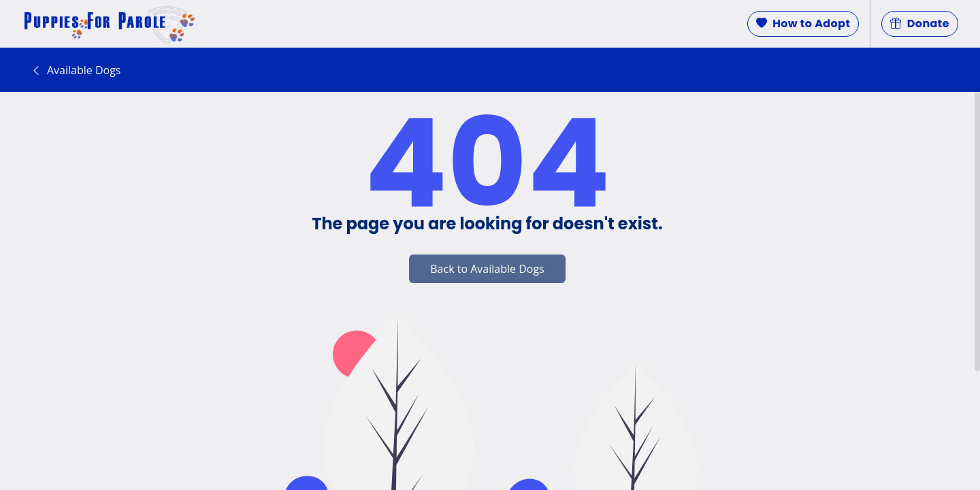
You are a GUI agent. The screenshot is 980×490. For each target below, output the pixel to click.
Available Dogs (76, 70)
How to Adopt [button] (803, 24)
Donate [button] (920, 24)
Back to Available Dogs (487, 269)
